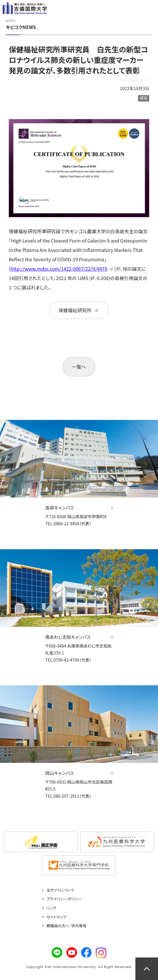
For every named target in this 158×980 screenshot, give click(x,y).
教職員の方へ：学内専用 (66, 926)
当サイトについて (60, 890)
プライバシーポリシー (64, 899)
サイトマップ (56, 917)
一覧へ (79, 367)
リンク (51, 908)
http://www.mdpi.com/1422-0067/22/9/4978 (59, 269)
